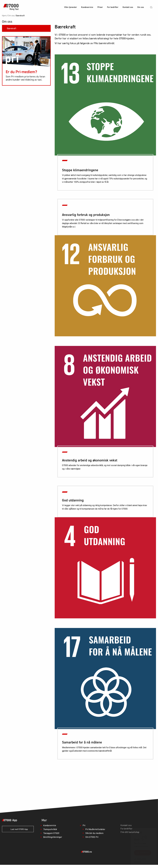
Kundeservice (87, 7)
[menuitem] (71, 8)
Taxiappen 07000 (51, 833)
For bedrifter (113, 7)
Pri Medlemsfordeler (95, 829)
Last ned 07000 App (18, 829)
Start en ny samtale (140, 860)
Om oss (141, 7)
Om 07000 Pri (92, 837)
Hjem (4, 16)
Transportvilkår (50, 829)
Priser (100, 7)
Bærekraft (11, 28)
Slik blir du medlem (94, 833)
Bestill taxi (142, 853)
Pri (84, 826)
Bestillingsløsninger (53, 837)
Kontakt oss (128, 7)
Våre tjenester (71, 7)
